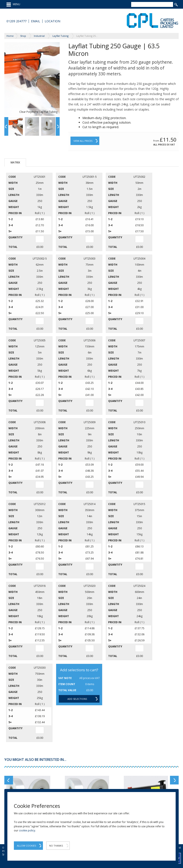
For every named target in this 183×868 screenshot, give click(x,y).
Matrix (15, 162)
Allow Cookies (26, 846)
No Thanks (56, 846)
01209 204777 (16, 21)
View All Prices (83, 141)
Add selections (77, 699)
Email (36, 21)
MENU (13, 5)
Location (52, 21)
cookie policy (27, 830)
